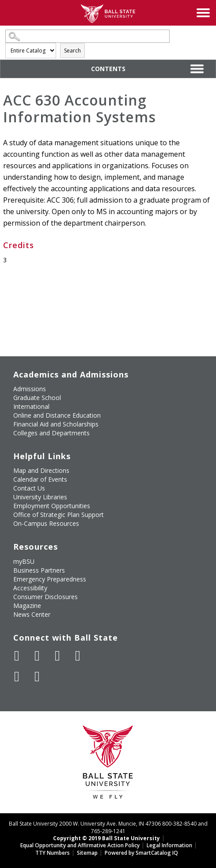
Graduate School (37, 398)
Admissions (30, 389)
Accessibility (30, 588)
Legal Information (169, 845)
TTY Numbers (53, 853)
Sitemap (87, 853)
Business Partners (39, 570)
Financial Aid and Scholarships (56, 424)
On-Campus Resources (46, 523)
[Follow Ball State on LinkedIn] (17, 676)
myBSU (24, 561)
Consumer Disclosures (45, 597)
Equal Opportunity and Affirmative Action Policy (80, 845)
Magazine (27, 606)
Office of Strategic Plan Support (59, 515)
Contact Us (29, 488)
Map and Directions (41, 470)
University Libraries (40, 497)
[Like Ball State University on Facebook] (17, 656)
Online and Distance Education (57, 415)
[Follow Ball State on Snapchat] (37, 676)
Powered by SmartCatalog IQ (141, 853)
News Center (32, 614)
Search (72, 51)
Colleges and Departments (51, 433)
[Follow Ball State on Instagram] (78, 656)
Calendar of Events (40, 479)
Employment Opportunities (52, 506)
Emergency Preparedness (50, 579)
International (31, 406)
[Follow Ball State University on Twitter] (37, 656)
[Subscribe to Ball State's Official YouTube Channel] (57, 656)
